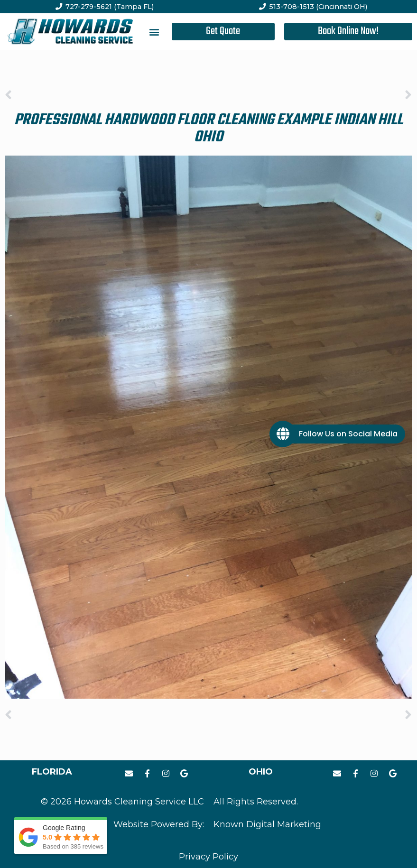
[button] (154, 32)
